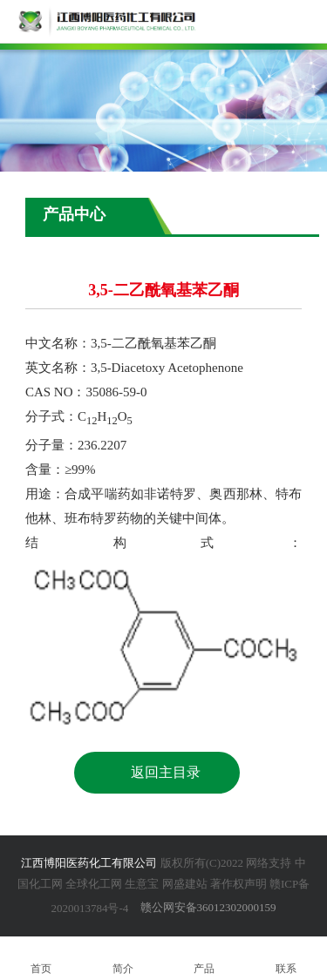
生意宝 (142, 884)
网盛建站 (185, 884)
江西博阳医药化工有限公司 (89, 863)
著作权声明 (238, 884)
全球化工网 (94, 884)
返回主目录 (166, 772)
